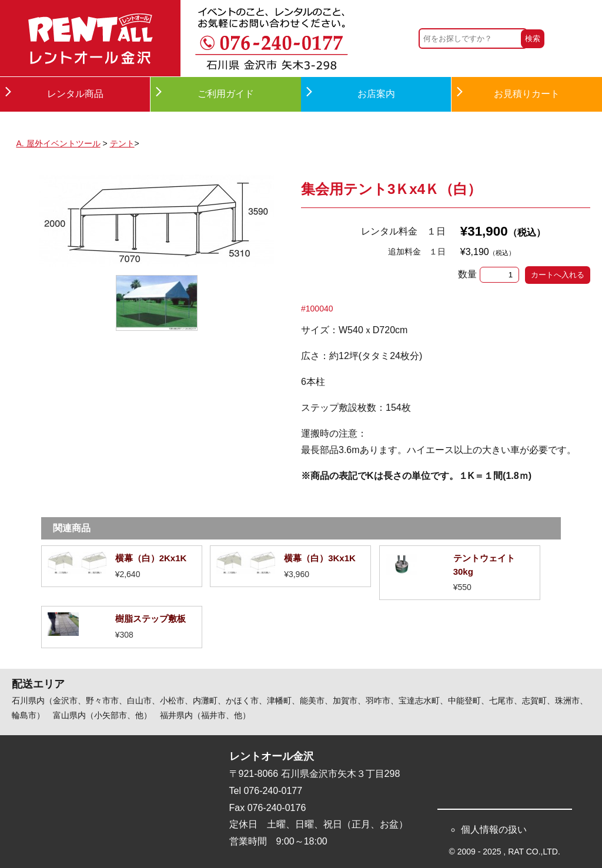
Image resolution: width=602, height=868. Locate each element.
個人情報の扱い (494, 830)
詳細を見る (122, 566)
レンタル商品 (75, 94)
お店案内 (376, 94)
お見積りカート (527, 94)
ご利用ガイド (226, 94)
